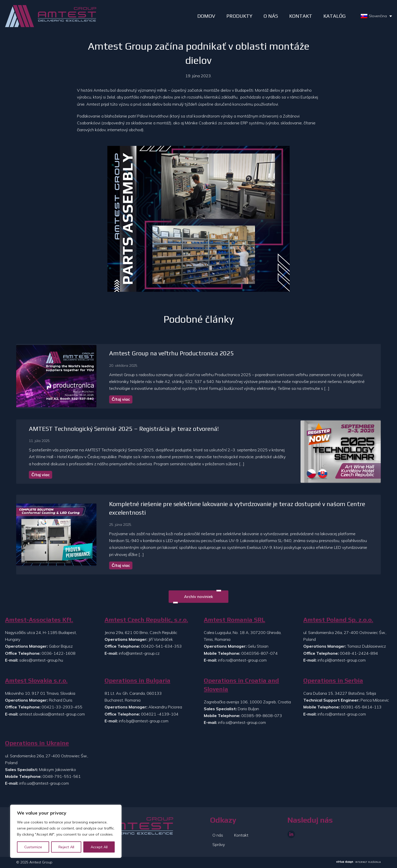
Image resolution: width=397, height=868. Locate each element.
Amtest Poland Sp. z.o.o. (338, 620)
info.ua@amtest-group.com (44, 783)
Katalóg (334, 16)
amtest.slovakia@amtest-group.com (52, 714)
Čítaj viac (121, 399)
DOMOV (206, 16)
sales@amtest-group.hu (41, 660)
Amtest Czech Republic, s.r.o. (146, 620)
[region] (66, 831)
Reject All (66, 847)
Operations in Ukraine (37, 743)
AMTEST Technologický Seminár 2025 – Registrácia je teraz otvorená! (124, 429)
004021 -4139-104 (160, 714)
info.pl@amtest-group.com (342, 660)
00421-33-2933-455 (62, 707)
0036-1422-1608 (58, 653)
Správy (219, 844)
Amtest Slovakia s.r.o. (36, 680)
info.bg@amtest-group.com (144, 721)
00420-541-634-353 (161, 646)
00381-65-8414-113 (361, 707)
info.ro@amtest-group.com (242, 660)
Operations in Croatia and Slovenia (241, 685)
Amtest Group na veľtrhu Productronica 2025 (171, 353)
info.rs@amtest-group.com (342, 714)
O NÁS (271, 16)
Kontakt (301, 16)
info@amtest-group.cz (139, 653)
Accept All (99, 847)
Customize (33, 847)
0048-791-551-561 (62, 776)
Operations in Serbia (333, 680)
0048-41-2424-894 (359, 653)
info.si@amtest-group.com (242, 722)
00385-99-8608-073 (262, 716)
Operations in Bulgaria (137, 680)
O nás (218, 835)
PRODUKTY (239, 16)
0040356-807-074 (260, 653)
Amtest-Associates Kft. (39, 620)
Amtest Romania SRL (234, 620)
